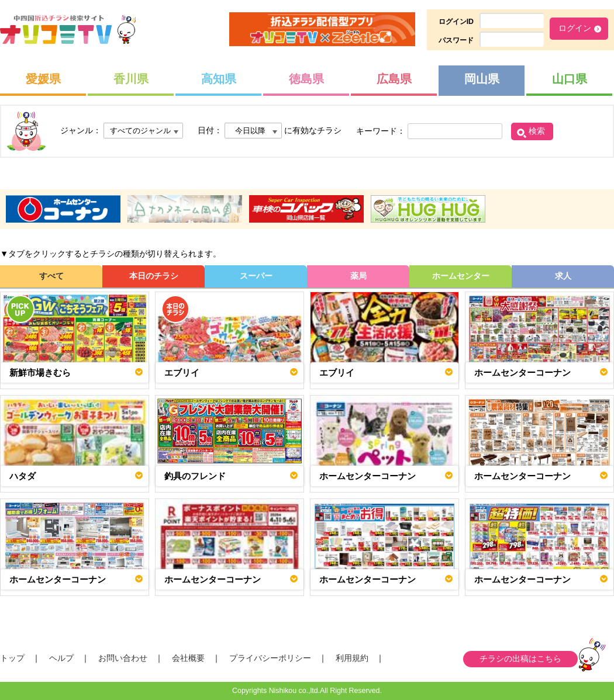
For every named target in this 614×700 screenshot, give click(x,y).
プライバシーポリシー (270, 658)
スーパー (256, 276)
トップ (12, 658)
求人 (563, 276)
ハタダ (23, 476)
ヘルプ (61, 658)
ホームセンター (461, 276)
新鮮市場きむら (40, 372)
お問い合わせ (123, 658)
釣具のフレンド (195, 476)
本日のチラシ (154, 276)
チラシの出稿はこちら (520, 659)
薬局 (358, 276)
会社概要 (188, 658)
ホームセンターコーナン (522, 372)
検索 (537, 131)
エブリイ (182, 372)
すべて (51, 276)
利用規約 (352, 658)
